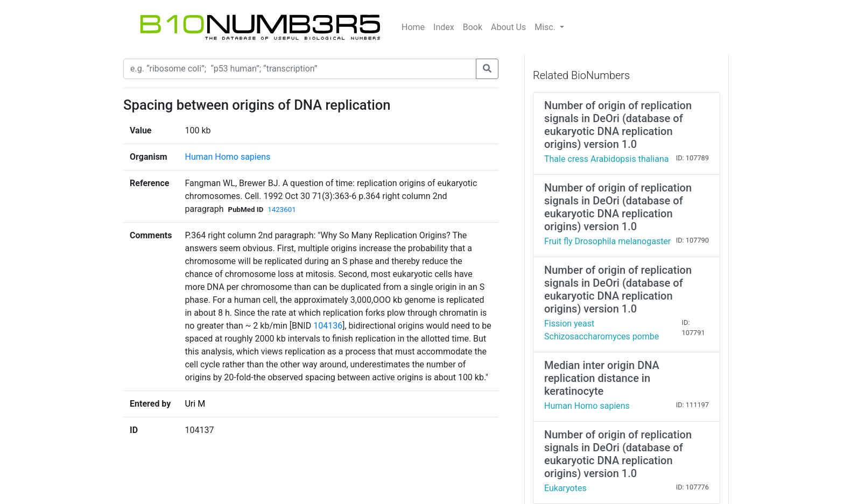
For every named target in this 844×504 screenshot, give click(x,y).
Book (473, 27)
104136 (328, 326)
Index (444, 27)
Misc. (546, 27)
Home (413, 27)
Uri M (195, 404)
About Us (508, 27)
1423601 (282, 210)
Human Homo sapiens (227, 157)
